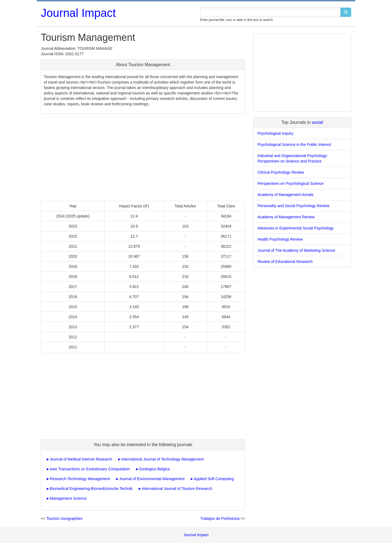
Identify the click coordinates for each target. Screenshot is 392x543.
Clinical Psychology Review (281, 172)
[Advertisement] (143, 157)
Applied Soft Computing (214, 479)
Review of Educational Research (285, 262)
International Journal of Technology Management (162, 459)
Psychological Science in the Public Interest (294, 145)
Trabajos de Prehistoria (220, 519)
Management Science (68, 498)
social (318, 122)
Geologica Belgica (154, 469)
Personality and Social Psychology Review (293, 206)
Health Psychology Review (280, 239)
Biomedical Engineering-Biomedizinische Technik (91, 489)
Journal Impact (78, 13)
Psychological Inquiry (275, 133)
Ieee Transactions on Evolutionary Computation (90, 469)
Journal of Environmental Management (152, 479)
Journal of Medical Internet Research (81, 459)
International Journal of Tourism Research (177, 489)
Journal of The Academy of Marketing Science (296, 250)
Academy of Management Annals (285, 195)
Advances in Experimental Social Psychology (295, 228)
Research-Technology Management (80, 479)
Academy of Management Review (286, 217)
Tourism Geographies (64, 519)
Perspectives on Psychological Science (291, 183)
